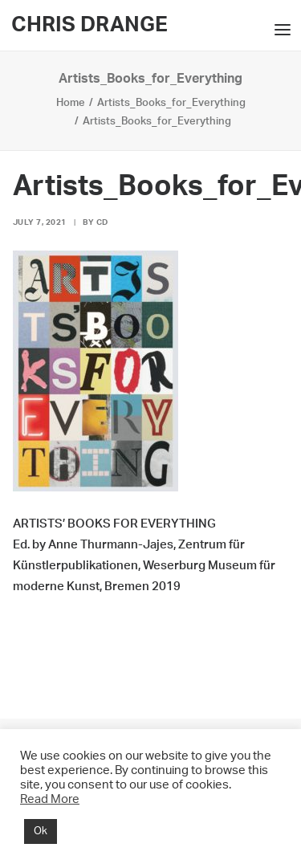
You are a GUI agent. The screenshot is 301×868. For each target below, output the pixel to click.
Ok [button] (41, 831)
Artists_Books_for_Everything (171, 103)
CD (102, 222)
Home (71, 103)
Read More (50, 799)
